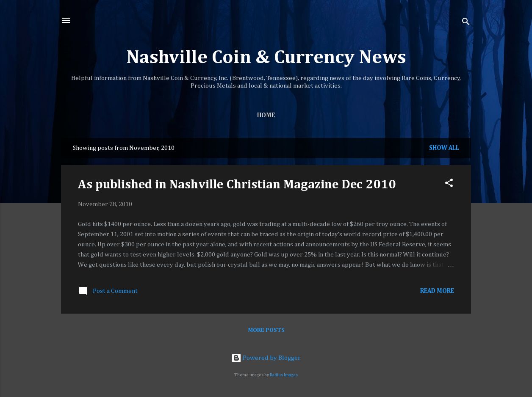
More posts (266, 330)
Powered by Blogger (266, 358)
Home (266, 115)
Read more (437, 291)
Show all (444, 148)
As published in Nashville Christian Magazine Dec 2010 (237, 185)
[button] (449, 185)
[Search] (466, 23)
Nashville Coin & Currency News (266, 58)
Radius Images (284, 375)
